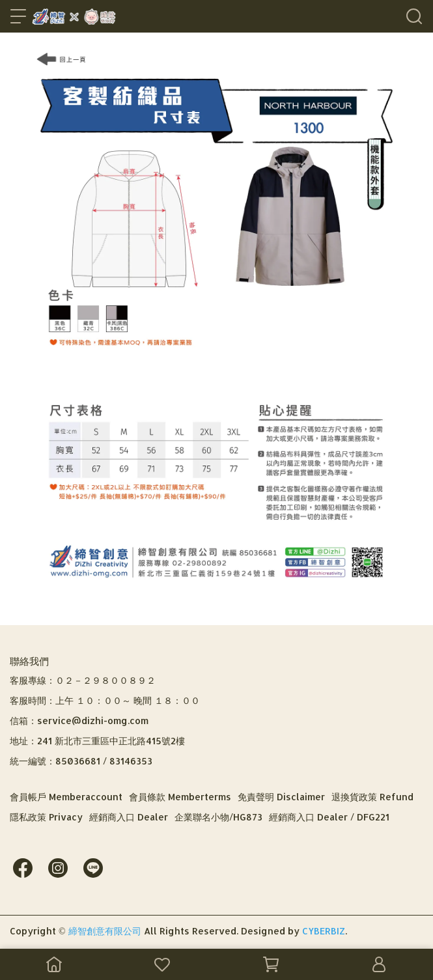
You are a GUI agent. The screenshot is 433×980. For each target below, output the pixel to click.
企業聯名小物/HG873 (218, 817)
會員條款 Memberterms (180, 797)
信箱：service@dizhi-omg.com (79, 721)
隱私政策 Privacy (46, 817)
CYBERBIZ (324, 931)
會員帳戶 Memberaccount (66, 797)
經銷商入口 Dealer (129, 817)
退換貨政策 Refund (372, 797)
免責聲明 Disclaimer (281, 797)
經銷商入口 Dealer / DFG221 (329, 817)
